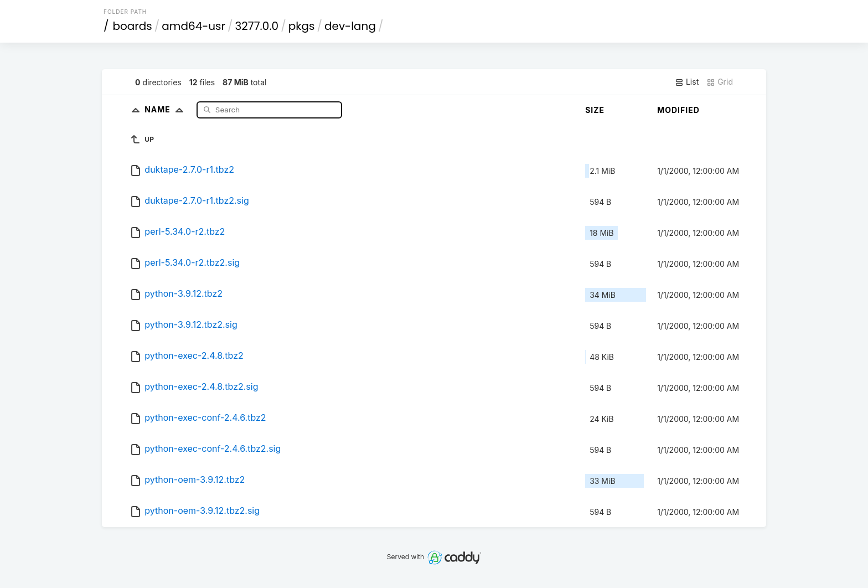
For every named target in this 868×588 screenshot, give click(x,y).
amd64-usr (193, 26)
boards (133, 26)
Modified (678, 110)
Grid (720, 82)
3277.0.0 (257, 26)
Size (595, 110)
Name (166, 109)
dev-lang (350, 26)
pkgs (302, 26)
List (687, 82)
